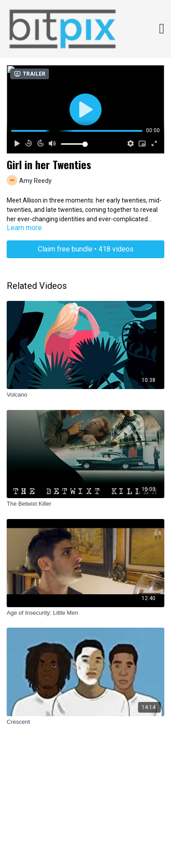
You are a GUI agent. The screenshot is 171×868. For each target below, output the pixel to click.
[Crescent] (85, 722)
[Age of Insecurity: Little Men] (85, 613)
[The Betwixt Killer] (85, 504)
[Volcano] (85, 395)
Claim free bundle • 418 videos (86, 249)
